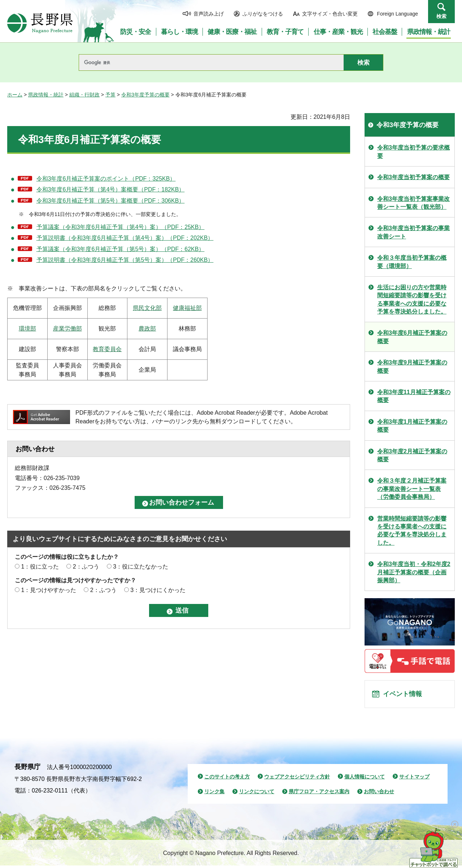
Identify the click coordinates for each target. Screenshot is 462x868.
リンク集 (214, 794)
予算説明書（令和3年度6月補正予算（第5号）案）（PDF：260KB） (125, 260)
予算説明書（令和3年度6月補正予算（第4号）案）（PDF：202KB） (125, 238)
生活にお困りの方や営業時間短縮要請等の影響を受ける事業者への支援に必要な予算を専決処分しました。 (412, 299)
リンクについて (257, 794)
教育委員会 (107, 349)
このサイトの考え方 (227, 779)
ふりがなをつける (263, 14)
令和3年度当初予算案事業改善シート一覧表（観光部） (413, 203)
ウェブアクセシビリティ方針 (297, 779)
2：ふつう (86, 567)
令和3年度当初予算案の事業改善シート (413, 232)
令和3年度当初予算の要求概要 (413, 152)
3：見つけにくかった (158, 590)
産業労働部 (67, 329)
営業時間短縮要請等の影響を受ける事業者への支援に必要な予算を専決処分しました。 (412, 531)
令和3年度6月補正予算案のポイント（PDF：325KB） (106, 179)
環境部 (27, 329)
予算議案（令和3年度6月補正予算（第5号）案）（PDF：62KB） (121, 249)
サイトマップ (414, 779)
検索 (441, 16)
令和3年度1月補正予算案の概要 (412, 426)
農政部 (147, 329)
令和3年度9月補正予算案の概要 (412, 366)
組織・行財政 (84, 95)
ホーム (15, 95)
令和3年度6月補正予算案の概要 (412, 337)
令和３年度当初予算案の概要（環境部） (412, 262)
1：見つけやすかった (49, 590)
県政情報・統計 (46, 95)
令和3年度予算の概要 (145, 95)
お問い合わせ (379, 794)
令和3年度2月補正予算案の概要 (412, 455)
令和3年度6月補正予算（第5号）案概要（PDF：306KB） (111, 201)
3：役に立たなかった (141, 567)
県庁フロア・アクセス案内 (319, 794)
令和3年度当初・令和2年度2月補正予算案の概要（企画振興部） (414, 572)
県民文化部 (147, 308)
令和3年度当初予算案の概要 (413, 177)
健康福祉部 (187, 308)
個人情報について (365, 779)
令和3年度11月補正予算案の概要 (414, 396)
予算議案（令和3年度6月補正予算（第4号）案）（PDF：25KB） (121, 227)
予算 (110, 95)
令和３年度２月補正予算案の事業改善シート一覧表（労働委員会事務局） (412, 489)
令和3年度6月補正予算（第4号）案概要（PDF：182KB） (111, 189)
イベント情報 (405, 695)
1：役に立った (40, 567)
